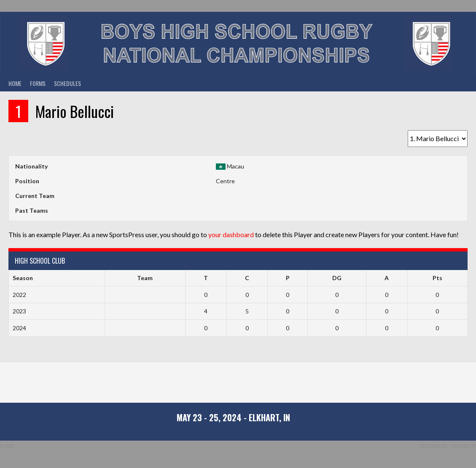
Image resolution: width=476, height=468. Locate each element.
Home (15, 83)
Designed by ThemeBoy (448, 446)
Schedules (67, 83)
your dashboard (231, 234)
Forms (38, 83)
